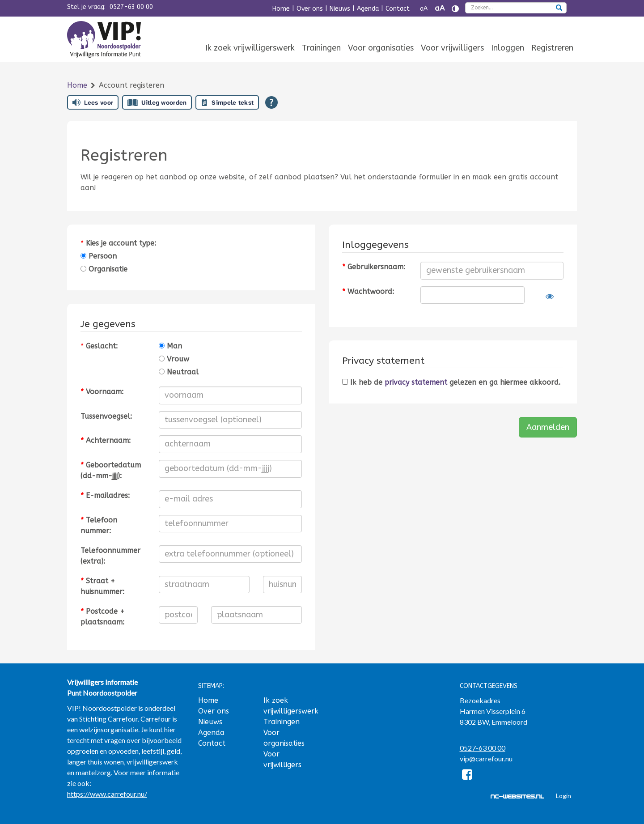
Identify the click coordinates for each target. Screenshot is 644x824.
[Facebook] (468, 776)
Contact (398, 9)
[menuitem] (250, 49)
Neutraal (179, 372)
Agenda (368, 9)
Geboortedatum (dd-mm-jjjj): (111, 470)
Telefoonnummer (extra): (110, 556)
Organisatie (104, 269)
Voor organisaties (381, 48)
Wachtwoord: (368, 291)
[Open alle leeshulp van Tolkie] (271, 102)
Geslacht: (102, 346)
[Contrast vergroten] (455, 9)
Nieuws (340, 9)
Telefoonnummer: (99, 525)
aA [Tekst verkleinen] (424, 9)
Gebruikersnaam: (374, 267)
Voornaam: (102, 392)
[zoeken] (559, 8)
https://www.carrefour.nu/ (107, 794)
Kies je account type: (121, 243)
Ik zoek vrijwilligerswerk (250, 48)
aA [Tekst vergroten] (440, 8)
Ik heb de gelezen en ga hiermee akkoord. (451, 382)
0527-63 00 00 (131, 7)
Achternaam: (106, 440)
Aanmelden (548, 427)
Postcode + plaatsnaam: (102, 617)
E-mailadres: (105, 495)
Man (170, 346)
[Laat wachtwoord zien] (550, 297)
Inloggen (508, 48)
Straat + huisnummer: (102, 586)
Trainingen (321, 48)
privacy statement (416, 382)
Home (281, 9)
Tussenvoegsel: (106, 416)
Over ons (310, 9)
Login (563, 796)
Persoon (99, 256)
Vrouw (174, 359)
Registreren (552, 48)
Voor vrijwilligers (452, 48)
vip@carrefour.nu (486, 758)
